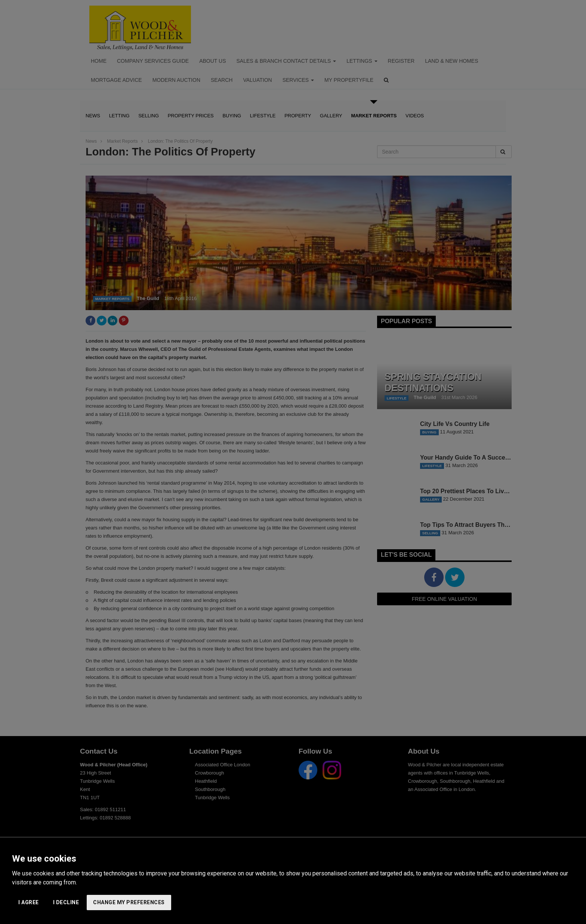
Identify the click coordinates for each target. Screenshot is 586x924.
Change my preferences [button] (129, 902)
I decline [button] (66, 902)
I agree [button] (29, 902)
